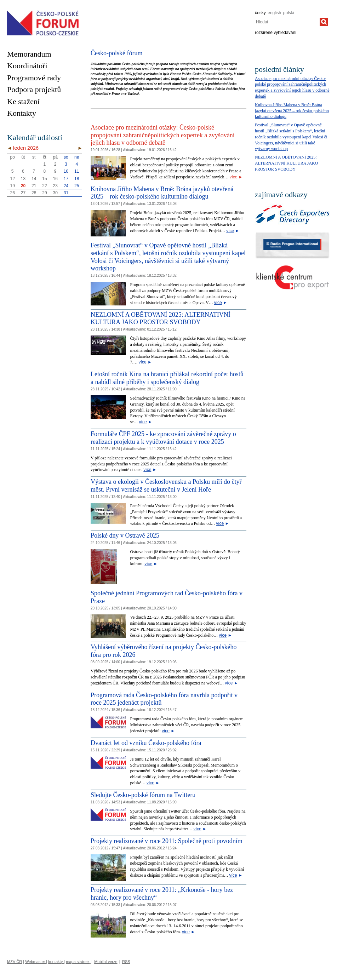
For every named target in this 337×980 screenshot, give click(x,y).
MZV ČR (15, 962)
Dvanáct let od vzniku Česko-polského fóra (146, 743)
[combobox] (287, 22)
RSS (126, 962)
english (274, 13)
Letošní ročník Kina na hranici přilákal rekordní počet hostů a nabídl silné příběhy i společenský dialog (167, 378)
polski (289, 13)
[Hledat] (324, 22)
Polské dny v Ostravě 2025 (125, 535)
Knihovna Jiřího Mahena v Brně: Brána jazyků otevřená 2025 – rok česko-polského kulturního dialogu (162, 193)
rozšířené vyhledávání (276, 33)
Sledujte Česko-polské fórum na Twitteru (143, 795)
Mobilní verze (106, 962)
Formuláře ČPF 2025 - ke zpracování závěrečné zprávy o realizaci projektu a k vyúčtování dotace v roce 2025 (163, 438)
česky (260, 13)
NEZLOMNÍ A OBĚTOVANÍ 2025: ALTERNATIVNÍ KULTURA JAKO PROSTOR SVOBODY (161, 319)
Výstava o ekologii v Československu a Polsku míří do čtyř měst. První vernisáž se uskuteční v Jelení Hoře (166, 486)
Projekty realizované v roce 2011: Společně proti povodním (167, 841)
